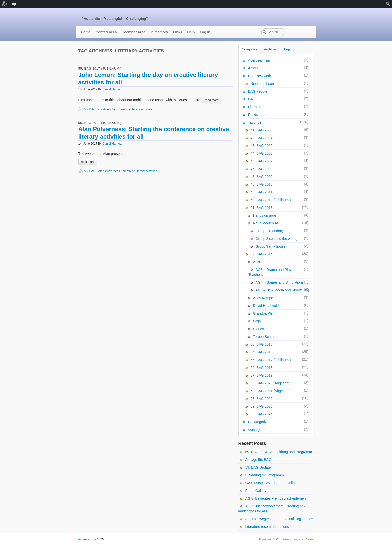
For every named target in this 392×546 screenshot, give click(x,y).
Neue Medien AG (267, 223)
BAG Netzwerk (260, 76)
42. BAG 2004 (262, 138)
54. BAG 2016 (262, 352)
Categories (249, 49)
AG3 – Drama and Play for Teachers (273, 272)
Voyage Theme (303, 539)
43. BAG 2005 (262, 146)
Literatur (255, 107)
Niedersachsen (262, 84)
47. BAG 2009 (262, 177)
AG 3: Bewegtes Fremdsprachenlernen (276, 498)
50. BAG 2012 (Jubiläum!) (271, 200)
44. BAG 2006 (262, 153)
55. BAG (90, 109)
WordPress (283, 539)
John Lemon (120, 109)
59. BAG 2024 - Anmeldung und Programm (279, 452)
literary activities (142, 109)
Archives (271, 49)
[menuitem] (4, 4)
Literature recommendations (267, 527)
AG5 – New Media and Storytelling (282, 290)
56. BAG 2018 (262, 368)
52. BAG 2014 (262, 254)
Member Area (134, 32)
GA (251, 99)
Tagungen (256, 122)
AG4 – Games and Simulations (280, 282)
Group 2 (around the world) (277, 239)
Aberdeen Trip (259, 60)
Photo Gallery (256, 491)
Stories (259, 329)
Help (191, 32)
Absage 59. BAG (258, 460)
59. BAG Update (258, 467)
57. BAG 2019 (262, 375)
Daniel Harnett (112, 89)
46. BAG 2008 (262, 169)
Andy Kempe (263, 298)
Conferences (106, 32)
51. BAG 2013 (262, 208)
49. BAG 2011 (262, 192)
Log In (205, 32)
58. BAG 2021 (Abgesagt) (271, 391)
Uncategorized (259, 422)
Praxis (253, 115)
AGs (257, 262)
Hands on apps (265, 215)
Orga (257, 321)
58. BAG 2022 (262, 399)
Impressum (86, 539)
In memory (159, 32)
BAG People (258, 91)
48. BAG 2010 (262, 184)
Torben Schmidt (265, 337)
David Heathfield (266, 306)
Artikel (253, 68)
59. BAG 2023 (262, 406)
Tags (287, 49)
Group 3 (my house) (271, 246)
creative (104, 109)
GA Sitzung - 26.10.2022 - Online (271, 483)
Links (178, 32)
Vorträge (255, 430)
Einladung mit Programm (265, 475)
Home (86, 32)
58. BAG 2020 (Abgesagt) (271, 383)
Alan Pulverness (109, 171)
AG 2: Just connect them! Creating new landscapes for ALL (272, 509)
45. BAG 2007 (262, 161)
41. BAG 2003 (262, 130)
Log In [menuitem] (15, 4)
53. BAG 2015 (262, 344)
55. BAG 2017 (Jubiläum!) (100, 69)
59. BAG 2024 (262, 414)
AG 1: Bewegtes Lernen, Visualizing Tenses (279, 519)
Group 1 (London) (270, 231)
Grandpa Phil (263, 313)
